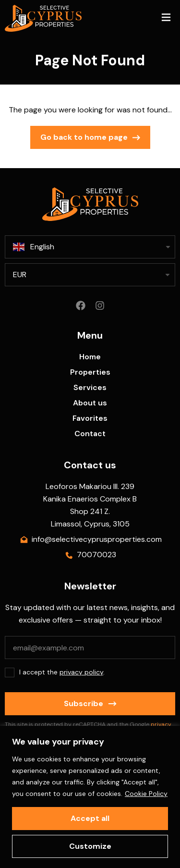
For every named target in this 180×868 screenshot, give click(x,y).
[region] (90, 797)
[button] (166, 18)
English (34, 247)
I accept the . (62, 672)
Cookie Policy (146, 794)
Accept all (90, 818)
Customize (90, 846)
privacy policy (81, 672)
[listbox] (90, 275)
